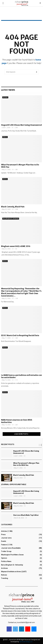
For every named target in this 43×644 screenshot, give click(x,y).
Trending (5, 578)
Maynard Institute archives (11, 572)
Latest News (8, 90)
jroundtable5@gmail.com (26, 622)
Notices (5, 137)
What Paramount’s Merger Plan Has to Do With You (26, 464)
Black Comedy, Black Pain (13, 207)
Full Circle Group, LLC (26, 642)
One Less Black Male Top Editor (26, 515)
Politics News (6, 561)
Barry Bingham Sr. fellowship (11, 219)
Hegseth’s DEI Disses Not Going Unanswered (21, 125)
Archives (5, 97)
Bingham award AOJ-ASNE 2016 (16, 246)
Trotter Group (6, 551)
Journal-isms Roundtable (11, 548)
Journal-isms (6, 538)
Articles (5, 179)
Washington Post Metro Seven (12, 555)
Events (4, 541)
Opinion (4, 558)
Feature (4, 545)
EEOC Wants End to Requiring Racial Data (20, 335)
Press (3, 535)
